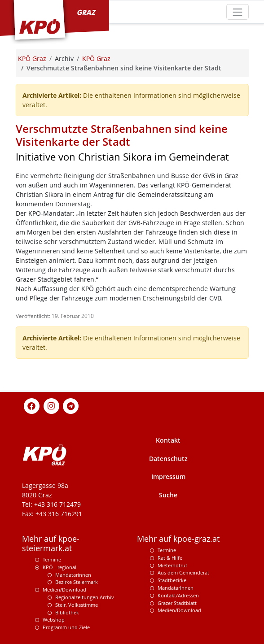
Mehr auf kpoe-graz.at (178, 539)
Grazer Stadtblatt (177, 603)
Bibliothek (67, 612)
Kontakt (168, 440)
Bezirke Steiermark (77, 582)
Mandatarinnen (73, 575)
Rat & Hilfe (170, 558)
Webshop (54, 620)
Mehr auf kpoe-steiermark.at (51, 544)
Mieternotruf (172, 565)
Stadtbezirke (172, 580)
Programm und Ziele (66, 627)
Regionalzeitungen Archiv (85, 597)
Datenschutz (168, 459)
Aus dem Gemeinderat (183, 572)
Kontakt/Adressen (178, 595)
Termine (52, 559)
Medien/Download (64, 590)
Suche (168, 495)
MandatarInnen (176, 588)
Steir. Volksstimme (77, 605)
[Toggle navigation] (237, 12)
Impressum (168, 476)
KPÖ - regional (59, 567)
